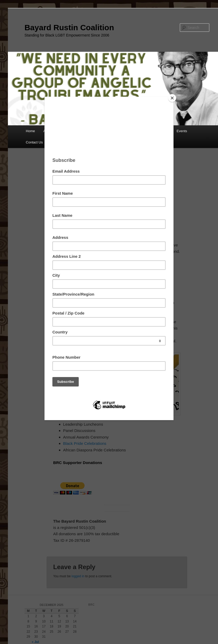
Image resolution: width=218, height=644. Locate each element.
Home (30, 131)
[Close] (172, 98)
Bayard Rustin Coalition (69, 27)
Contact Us (34, 142)
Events (182, 131)
